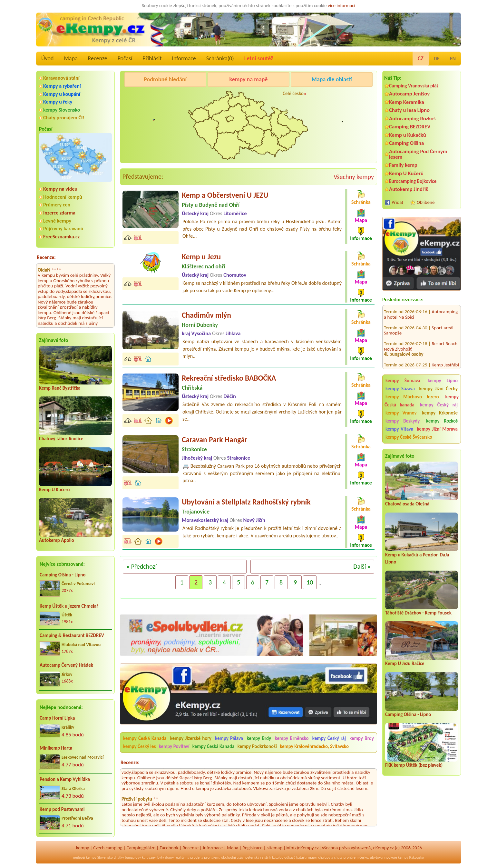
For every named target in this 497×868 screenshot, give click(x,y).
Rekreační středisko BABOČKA (229, 378)
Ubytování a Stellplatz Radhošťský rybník (246, 502)
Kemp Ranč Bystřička (60, 388)
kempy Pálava (229, 738)
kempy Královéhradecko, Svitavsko (314, 746)
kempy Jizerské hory (191, 738)
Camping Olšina (406, 143)
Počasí (125, 58)
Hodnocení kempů (63, 197)
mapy (312, 857)
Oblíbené (426, 202)
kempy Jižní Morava (437, 429)
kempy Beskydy (403, 421)
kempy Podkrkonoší (257, 746)
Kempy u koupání (62, 94)
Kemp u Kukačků (408, 135)
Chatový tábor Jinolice (61, 439)
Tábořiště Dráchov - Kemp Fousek (418, 613)
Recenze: (46, 257)
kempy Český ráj (439, 405)
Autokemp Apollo (57, 540)
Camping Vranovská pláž (414, 86)
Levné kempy (57, 221)
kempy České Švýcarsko (409, 437)
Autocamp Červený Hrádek (66, 665)
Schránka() (220, 58)
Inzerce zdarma (59, 213)
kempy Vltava (399, 429)
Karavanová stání (61, 78)
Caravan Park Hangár (214, 439)
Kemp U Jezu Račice (405, 663)
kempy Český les (139, 746)
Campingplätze (141, 848)
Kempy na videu (60, 189)
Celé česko (293, 94)
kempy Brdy (259, 738)
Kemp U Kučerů (54, 490)
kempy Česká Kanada (145, 738)
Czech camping (108, 848)
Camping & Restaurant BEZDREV (72, 635)
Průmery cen (57, 205)
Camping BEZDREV (410, 127)
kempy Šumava (403, 381)
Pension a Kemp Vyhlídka (65, 779)
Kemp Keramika (407, 102)
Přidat (397, 202)
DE (437, 59)
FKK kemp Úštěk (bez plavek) (414, 765)
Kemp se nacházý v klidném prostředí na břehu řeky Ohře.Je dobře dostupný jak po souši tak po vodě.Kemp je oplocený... (262, 287)
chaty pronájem (346, 857)
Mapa (71, 58)
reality (180, 857)
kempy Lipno (443, 381)
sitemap (274, 848)
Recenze (98, 58)
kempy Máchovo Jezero (412, 397)
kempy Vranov (401, 413)
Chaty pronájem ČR (64, 118)
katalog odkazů (284, 857)
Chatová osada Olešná (407, 504)
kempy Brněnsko (292, 738)
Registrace (252, 848)
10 (310, 582)
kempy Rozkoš (442, 421)
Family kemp (403, 165)
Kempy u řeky (58, 102)
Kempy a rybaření (62, 86)
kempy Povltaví (174, 746)
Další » (362, 566)
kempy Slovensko (62, 110)
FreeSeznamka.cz (61, 237)
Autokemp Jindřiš (409, 189)
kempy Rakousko (411, 857)
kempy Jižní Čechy (438, 389)
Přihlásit (152, 58)
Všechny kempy (354, 177)
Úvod (47, 58)
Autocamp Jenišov (409, 94)
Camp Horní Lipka (57, 718)
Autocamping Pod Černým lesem (418, 154)
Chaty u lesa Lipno (409, 110)
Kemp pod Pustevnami (62, 809)
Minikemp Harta (56, 748)
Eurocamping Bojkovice (413, 181)
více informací (341, 5)
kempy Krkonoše (440, 413)
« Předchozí (141, 566)
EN (453, 59)
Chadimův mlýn (206, 315)
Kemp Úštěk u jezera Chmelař (69, 606)
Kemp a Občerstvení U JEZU (225, 195)
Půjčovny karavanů (63, 229)
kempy (83, 848)
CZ (421, 58)
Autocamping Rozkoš (412, 119)
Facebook (169, 848)
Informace (184, 58)
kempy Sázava (400, 389)
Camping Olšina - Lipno (63, 575)
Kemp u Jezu (201, 257)
